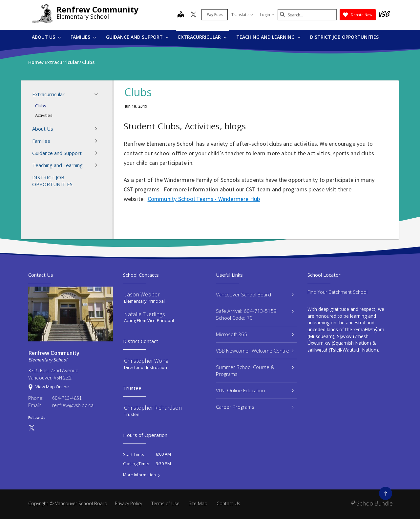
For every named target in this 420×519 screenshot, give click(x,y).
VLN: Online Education (255, 390)
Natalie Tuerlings (145, 314)
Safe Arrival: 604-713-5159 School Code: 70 (255, 314)
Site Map (198, 503)
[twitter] (193, 15)
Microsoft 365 (255, 334)
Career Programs (255, 407)
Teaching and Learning (268, 37)
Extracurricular (202, 37)
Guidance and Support (137, 37)
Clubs (41, 106)
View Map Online (52, 387)
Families (83, 37)
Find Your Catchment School (337, 292)
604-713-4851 (67, 398)
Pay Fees (215, 15)
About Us (46, 37)
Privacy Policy (128, 503)
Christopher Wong (146, 361)
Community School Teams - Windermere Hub (204, 199)
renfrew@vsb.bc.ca (73, 405)
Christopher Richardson (153, 408)
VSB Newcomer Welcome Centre (255, 351)
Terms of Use (165, 503)
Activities (44, 115)
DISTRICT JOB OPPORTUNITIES (344, 37)
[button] (98, 94)
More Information (139, 475)
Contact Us (228, 503)
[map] (181, 15)
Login (267, 15)
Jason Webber (142, 294)
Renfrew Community (97, 9)
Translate (242, 15)
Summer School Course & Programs (255, 370)
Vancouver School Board (255, 294)
